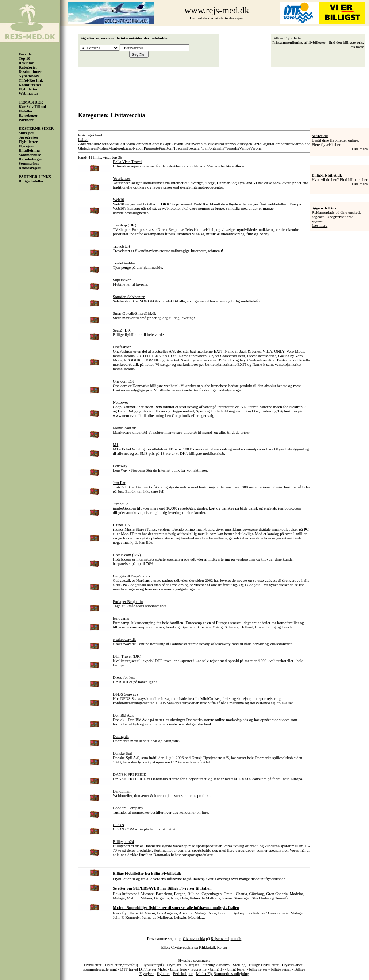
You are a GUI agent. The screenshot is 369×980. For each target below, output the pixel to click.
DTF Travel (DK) (127, 656)
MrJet (162, 969)
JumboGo (121, 504)
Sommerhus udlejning (232, 973)
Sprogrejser (29, 137)
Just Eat (119, 483)
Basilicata (126, 144)
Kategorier (28, 67)
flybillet (163, 973)
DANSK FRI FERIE (129, 774)
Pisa (162, 148)
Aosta (104, 144)
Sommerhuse (30, 155)
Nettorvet (120, 402)
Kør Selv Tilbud (32, 106)
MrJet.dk (320, 136)
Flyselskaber (292, 965)
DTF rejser (148, 969)
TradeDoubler (124, 263)
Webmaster (28, 93)
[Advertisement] (224, 87)
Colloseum (214, 144)
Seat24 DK (122, 330)
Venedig (232, 148)
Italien (83, 139)
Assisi (113, 144)
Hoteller (26, 111)
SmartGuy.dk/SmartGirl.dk (134, 313)
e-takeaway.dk (124, 639)
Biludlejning (29, 150)
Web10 (118, 200)
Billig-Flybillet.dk (327, 175)
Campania (142, 144)
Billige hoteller (31, 181)
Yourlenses (122, 178)
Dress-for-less (124, 677)
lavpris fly (199, 969)
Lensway (120, 466)
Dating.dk (121, 736)
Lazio (257, 144)
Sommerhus (29, 163)
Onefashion (122, 347)
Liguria (267, 144)
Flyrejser (26, 146)
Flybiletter (113, 965)
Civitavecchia (194, 144)
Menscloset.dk (124, 428)
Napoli (138, 148)
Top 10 (24, 58)
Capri (167, 144)
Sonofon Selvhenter (129, 297)
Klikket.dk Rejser (213, 947)
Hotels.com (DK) (127, 555)
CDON (118, 825)
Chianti (177, 144)
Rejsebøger (28, 115)
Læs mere (356, 47)
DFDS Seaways (125, 694)
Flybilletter (28, 89)
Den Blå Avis (123, 715)
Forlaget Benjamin (128, 601)
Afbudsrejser (30, 168)
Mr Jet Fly (204, 973)
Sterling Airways (216, 965)
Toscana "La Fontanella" (206, 148)
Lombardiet (282, 144)
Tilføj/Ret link (31, 80)
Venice (245, 148)
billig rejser (258, 969)
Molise (103, 148)
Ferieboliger (183, 973)
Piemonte (151, 148)
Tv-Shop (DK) (124, 225)
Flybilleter (150, 965)
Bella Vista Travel (127, 162)
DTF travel (129, 969)
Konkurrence (30, 85)
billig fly (217, 969)
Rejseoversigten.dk (226, 938)
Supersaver (122, 280)
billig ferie (178, 969)
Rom (170, 148)
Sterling (239, 965)
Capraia (156, 144)
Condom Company (128, 808)
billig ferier (237, 969)
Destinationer (30, 71)
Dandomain (122, 791)
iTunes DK (122, 525)
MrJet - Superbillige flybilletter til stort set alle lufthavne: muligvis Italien (176, 907)
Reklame (26, 63)
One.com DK (124, 381)
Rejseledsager (30, 159)
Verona (256, 148)
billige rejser (281, 969)
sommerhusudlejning (100, 969)
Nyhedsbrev (29, 76)
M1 (116, 445)
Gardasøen (244, 144)
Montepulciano (121, 148)
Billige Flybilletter (287, 38)
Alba (95, 144)
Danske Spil (122, 753)
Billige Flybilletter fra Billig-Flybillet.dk (147, 873)
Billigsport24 (123, 841)
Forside (25, 54)
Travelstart (121, 246)
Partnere (26, 120)
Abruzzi (84, 144)
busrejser (192, 965)
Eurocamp (121, 618)
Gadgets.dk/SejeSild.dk (132, 576)
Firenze (229, 144)
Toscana (180, 148)
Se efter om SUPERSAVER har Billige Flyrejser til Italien (162, 888)
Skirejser (26, 133)
